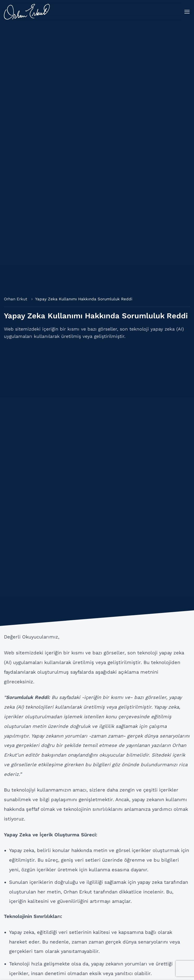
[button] (187, 12)
